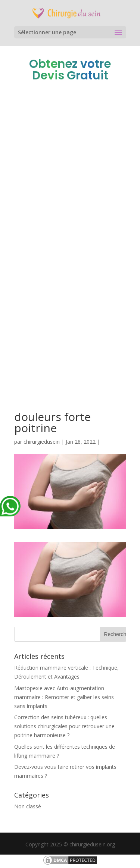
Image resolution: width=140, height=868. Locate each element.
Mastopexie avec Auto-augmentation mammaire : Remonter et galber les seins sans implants (64, 697)
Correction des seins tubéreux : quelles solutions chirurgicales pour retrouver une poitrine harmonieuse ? (64, 726)
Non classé (28, 806)
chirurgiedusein (42, 442)
